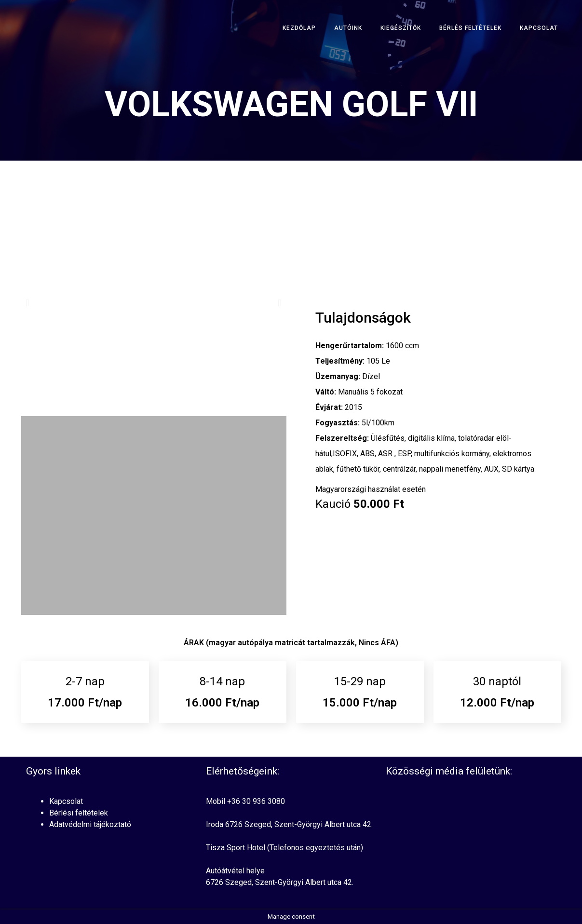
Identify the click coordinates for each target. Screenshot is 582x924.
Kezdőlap (299, 28)
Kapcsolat (539, 28)
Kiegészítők (401, 28)
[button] (28, 303)
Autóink (348, 28)
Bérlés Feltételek (470, 28)
